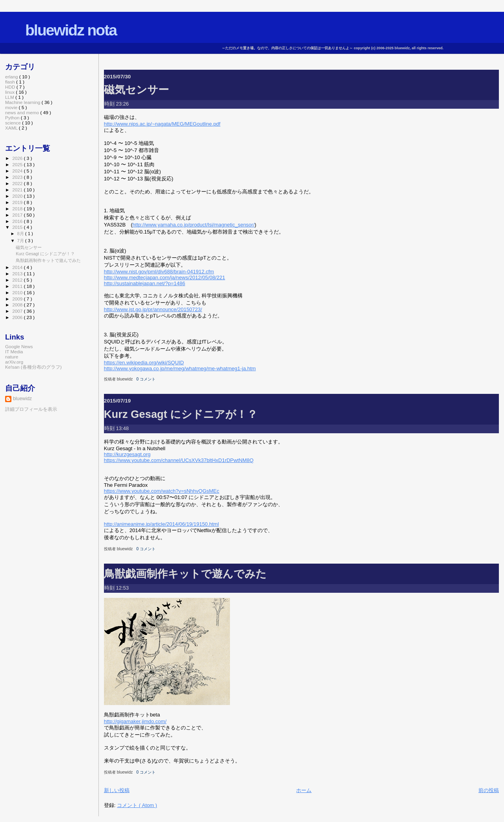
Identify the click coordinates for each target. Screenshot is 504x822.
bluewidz (22, 399)
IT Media (14, 352)
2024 (18, 171)
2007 (18, 311)
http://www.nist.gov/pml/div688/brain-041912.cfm (159, 272)
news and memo (23, 112)
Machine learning (23, 102)
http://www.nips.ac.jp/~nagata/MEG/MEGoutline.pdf (162, 124)
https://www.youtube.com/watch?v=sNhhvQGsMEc (162, 491)
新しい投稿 (117, 790)
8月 (21, 234)
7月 (21, 241)
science (14, 123)
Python (13, 118)
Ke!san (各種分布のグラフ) (33, 367)
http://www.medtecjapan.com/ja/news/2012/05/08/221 (165, 277)
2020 (18, 196)
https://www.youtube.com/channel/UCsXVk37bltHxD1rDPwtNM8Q (179, 460)
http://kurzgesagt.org (127, 454)
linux (10, 92)
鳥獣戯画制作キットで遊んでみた (185, 574)
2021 (18, 190)
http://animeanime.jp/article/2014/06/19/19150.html (161, 524)
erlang (12, 77)
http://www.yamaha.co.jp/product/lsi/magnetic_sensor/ (194, 225)
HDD (11, 87)
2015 (18, 227)
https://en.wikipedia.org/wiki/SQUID (144, 363)
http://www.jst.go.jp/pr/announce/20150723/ (153, 309)
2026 (18, 158)
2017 (18, 215)
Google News (19, 346)
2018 (18, 209)
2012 (18, 280)
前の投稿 (489, 790)
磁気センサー (136, 90)
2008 (18, 305)
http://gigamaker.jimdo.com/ (135, 721)
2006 (18, 317)
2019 (18, 202)
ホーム (304, 790)
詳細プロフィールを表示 (31, 409)
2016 (18, 221)
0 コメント (146, 379)
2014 (18, 267)
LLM (10, 97)
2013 (18, 274)
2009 (18, 299)
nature (12, 357)
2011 (18, 286)
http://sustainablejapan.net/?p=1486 (145, 283)
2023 (18, 177)
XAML (12, 128)
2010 (18, 292)
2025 (18, 164)
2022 (18, 183)
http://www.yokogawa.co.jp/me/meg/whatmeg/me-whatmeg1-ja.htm (180, 368)
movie (12, 107)
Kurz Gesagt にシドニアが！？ (181, 414)
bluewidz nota (71, 30)
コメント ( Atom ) (137, 805)
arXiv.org (14, 362)
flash (11, 82)
